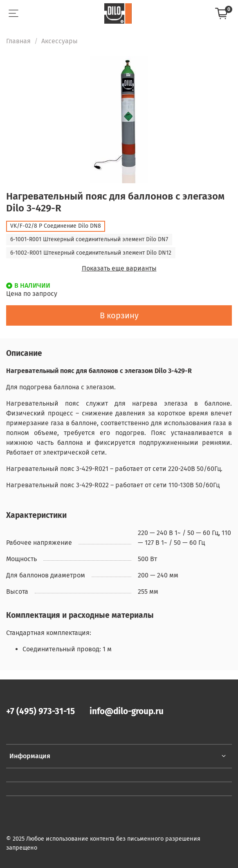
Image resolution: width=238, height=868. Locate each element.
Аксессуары (59, 41)
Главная (18, 41)
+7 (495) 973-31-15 (40, 711)
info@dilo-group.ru (127, 711)
